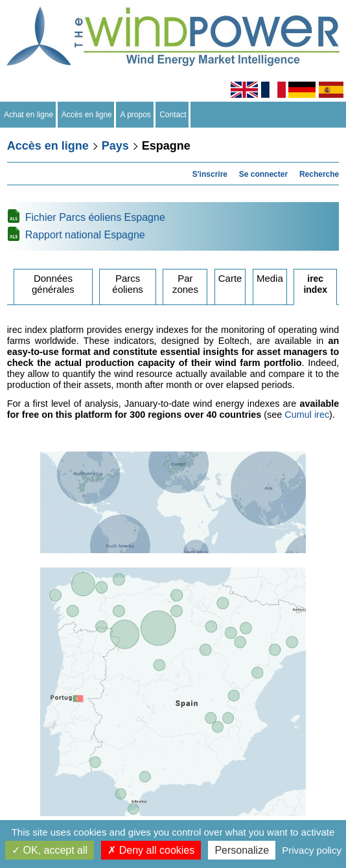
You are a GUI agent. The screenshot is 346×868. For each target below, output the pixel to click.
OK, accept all (50, 850)
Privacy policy (312, 850)
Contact (173, 115)
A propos (135, 115)
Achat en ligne (29, 115)
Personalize (242, 850)
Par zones (185, 284)
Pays (115, 146)
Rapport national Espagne (85, 235)
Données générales (53, 284)
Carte (230, 278)
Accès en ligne (87, 115)
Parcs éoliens (128, 284)
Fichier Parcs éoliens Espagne (95, 217)
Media (270, 278)
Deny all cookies (151, 850)
